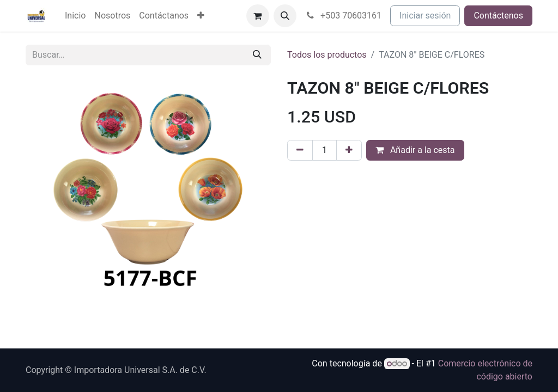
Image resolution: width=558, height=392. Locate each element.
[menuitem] (75, 16)
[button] (285, 16)
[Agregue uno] (349, 150)
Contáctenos (498, 16)
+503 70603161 (344, 16)
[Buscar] (257, 55)
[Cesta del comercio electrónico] (258, 16)
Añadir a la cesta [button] (415, 150)
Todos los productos (327, 55)
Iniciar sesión (425, 16)
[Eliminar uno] (300, 150)
